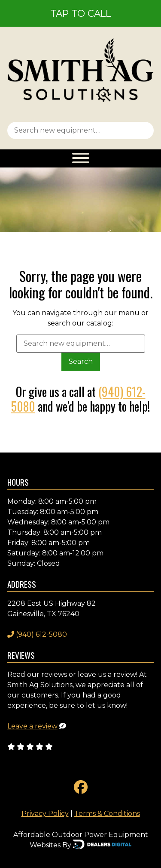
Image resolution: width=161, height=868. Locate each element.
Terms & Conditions (107, 814)
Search (81, 361)
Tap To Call (80, 13)
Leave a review (32, 726)
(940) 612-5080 (37, 634)
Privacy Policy (45, 814)
